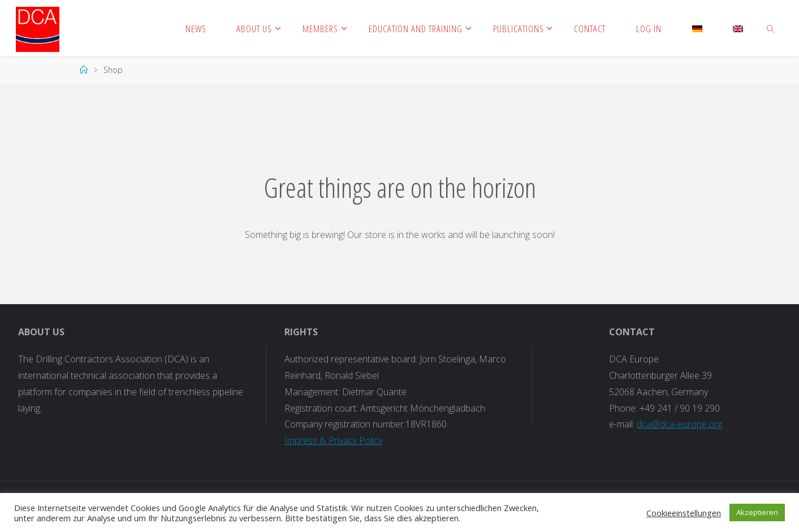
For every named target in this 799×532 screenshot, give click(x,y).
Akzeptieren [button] (757, 512)
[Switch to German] (697, 28)
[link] (771, 28)
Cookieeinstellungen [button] (684, 513)
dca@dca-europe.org (679, 424)
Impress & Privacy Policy (333, 440)
